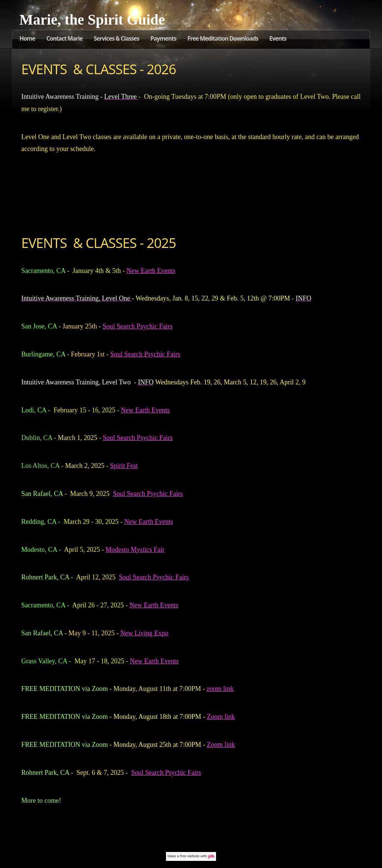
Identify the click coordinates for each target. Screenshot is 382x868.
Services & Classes (116, 38)
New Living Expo (144, 633)
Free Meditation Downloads (223, 38)
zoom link (220, 689)
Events (278, 38)
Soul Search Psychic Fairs (137, 326)
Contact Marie (64, 38)
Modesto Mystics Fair (135, 550)
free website (190, 856)
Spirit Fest (124, 466)
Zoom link (221, 717)
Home (27, 38)
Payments (163, 38)
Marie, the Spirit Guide (92, 20)
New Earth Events (151, 271)
